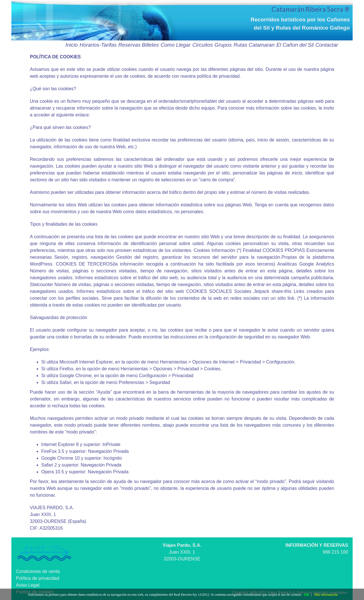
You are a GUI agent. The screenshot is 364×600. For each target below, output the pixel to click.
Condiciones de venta (38, 571)
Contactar (327, 45)
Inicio (72, 45)
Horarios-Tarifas (98, 45)
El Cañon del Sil (295, 45)
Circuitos (203, 45)
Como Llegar (176, 45)
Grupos (223, 45)
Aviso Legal (28, 585)
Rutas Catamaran (254, 45)
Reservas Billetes (138, 45)
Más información (326, 595)
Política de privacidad (38, 578)
